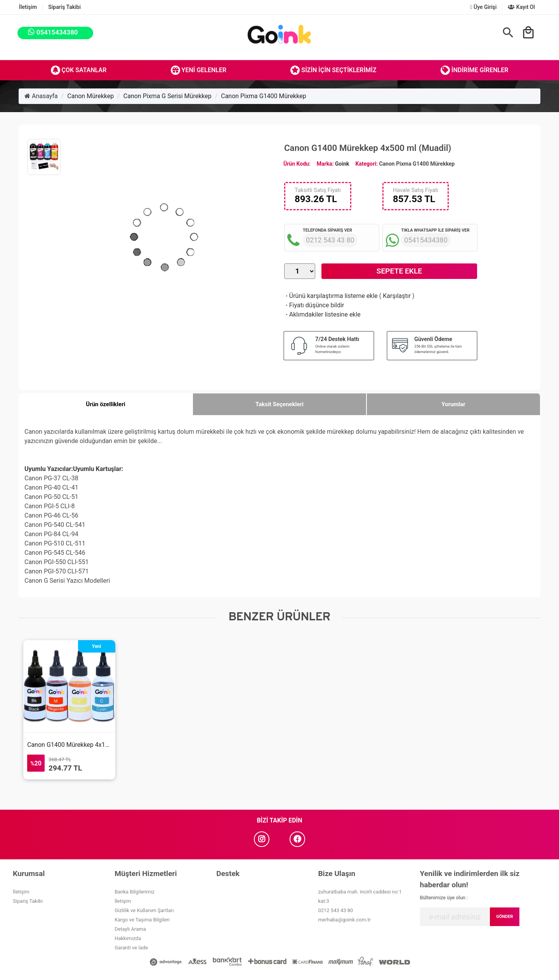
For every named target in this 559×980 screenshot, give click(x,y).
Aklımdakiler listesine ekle (322, 314)
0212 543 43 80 (335, 910)
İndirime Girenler (475, 70)
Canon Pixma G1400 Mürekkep (263, 96)
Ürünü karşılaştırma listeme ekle (331, 296)
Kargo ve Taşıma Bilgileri (142, 920)
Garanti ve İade (131, 948)
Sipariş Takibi (64, 7)
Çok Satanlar (79, 70)
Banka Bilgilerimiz (135, 892)
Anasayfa (41, 96)
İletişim (28, 7)
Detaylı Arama (130, 929)
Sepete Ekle (399, 271)
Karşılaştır (397, 296)
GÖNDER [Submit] (504, 917)
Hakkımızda (128, 938)
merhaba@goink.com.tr (344, 920)
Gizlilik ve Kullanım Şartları (144, 910)
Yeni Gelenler (199, 70)
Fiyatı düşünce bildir (314, 305)
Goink (342, 164)
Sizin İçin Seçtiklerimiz (333, 70)
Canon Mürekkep (90, 96)
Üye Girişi (483, 7)
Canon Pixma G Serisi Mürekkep (168, 96)
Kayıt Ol (521, 7)
